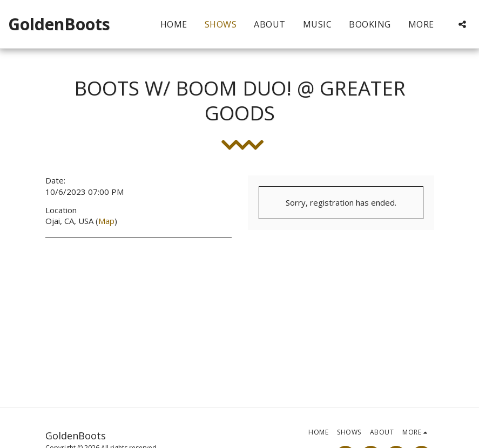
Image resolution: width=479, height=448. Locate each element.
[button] (462, 24)
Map (106, 221)
